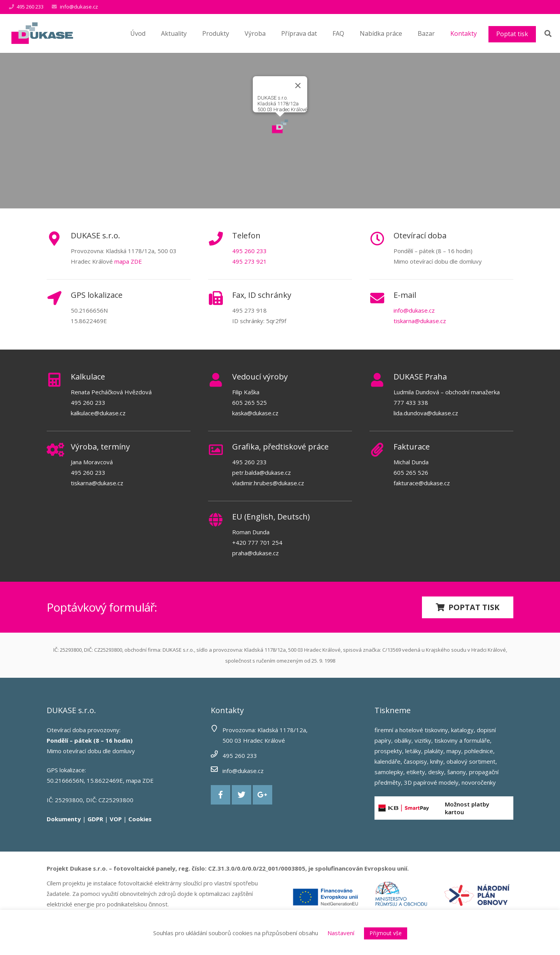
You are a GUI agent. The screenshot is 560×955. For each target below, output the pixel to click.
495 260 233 (249, 251)
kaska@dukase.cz (255, 413)
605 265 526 (411, 472)
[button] (280, 126)
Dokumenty (64, 819)
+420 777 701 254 (257, 542)
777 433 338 (411, 402)
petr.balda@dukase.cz (262, 472)
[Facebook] (220, 795)
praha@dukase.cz (255, 553)
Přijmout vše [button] (386, 933)
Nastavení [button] (341, 933)
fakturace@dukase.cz (422, 483)
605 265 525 (249, 402)
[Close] (298, 86)
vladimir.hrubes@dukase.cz (268, 483)
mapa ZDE (128, 261)
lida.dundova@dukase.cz (426, 413)
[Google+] (262, 795)
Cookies (140, 819)
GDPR (95, 819)
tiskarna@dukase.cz (420, 321)
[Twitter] (241, 795)
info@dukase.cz (79, 7)
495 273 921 (249, 261)
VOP (116, 819)
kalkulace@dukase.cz (98, 413)
